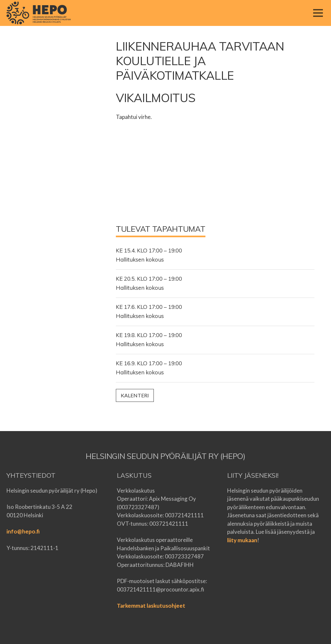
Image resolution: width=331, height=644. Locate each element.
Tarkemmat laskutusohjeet (151, 606)
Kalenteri (135, 395)
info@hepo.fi (23, 531)
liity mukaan (242, 540)
